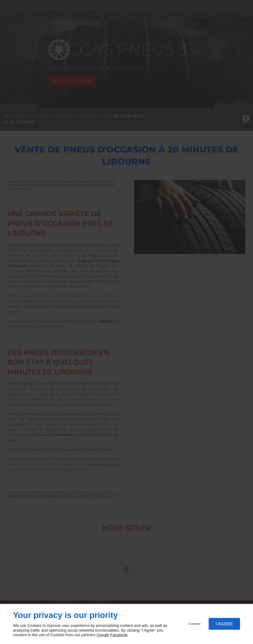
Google (103, 635)
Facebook (119, 635)
